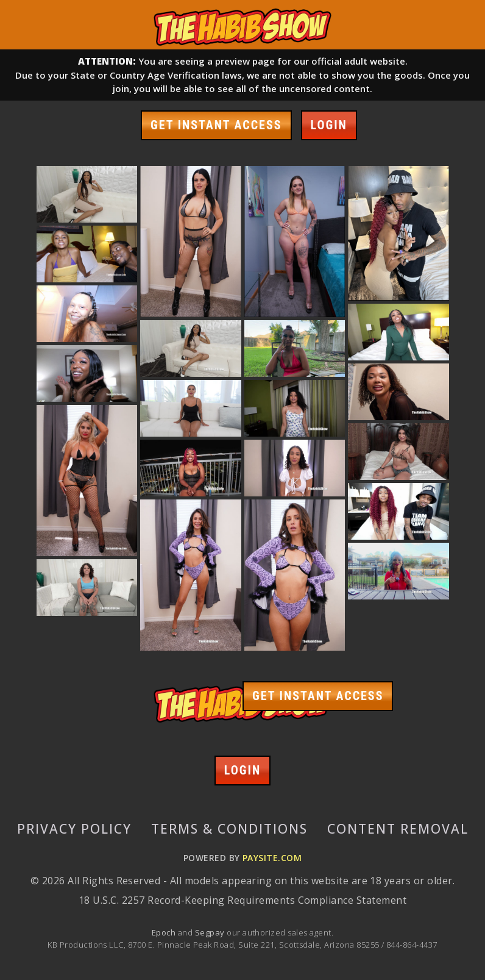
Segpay (211, 932)
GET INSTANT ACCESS (216, 125)
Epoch (165, 932)
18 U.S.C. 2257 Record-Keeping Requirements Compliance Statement (242, 900)
